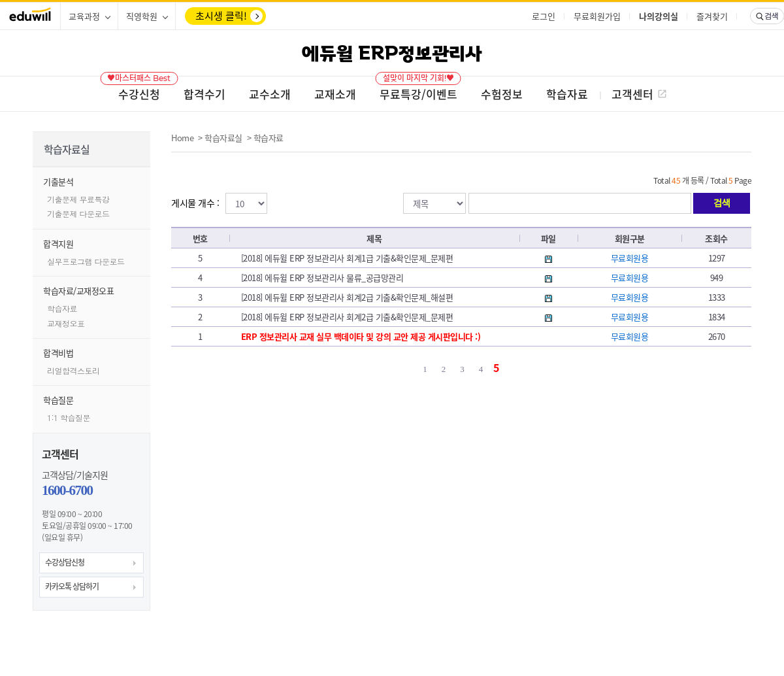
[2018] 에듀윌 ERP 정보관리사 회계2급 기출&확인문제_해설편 (347, 297)
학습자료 (62, 308)
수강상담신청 (65, 562)
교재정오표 (66, 323)
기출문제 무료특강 (78, 199)
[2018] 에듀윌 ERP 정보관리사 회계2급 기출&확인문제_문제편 (347, 317)
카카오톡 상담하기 (72, 586)
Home (182, 138)
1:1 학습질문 (69, 417)
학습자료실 (223, 138)
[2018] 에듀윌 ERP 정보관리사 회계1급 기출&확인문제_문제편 (347, 258)
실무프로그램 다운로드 (86, 261)
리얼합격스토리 (73, 370)
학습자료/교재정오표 (78, 291)
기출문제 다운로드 (78, 213)
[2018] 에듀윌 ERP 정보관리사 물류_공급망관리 (322, 278)
